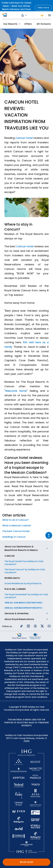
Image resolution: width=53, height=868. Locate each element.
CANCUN (9, 556)
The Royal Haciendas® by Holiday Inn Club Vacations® (26, 596)
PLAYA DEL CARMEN (15, 589)
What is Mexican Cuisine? (17, 526)
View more (43, 8)
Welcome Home (16, 391)
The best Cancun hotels (16, 531)
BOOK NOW (27, 862)
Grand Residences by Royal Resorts (23, 583)
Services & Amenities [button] (17, 613)
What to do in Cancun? (15, 520)
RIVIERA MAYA (12, 578)
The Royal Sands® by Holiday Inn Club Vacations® (24, 563)
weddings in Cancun (14, 537)
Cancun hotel (24, 138)
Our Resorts (12, 24)
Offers (28, 24)
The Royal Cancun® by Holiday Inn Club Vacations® (25, 571)
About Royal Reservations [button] (19, 619)
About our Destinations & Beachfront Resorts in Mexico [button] (21, 548)
